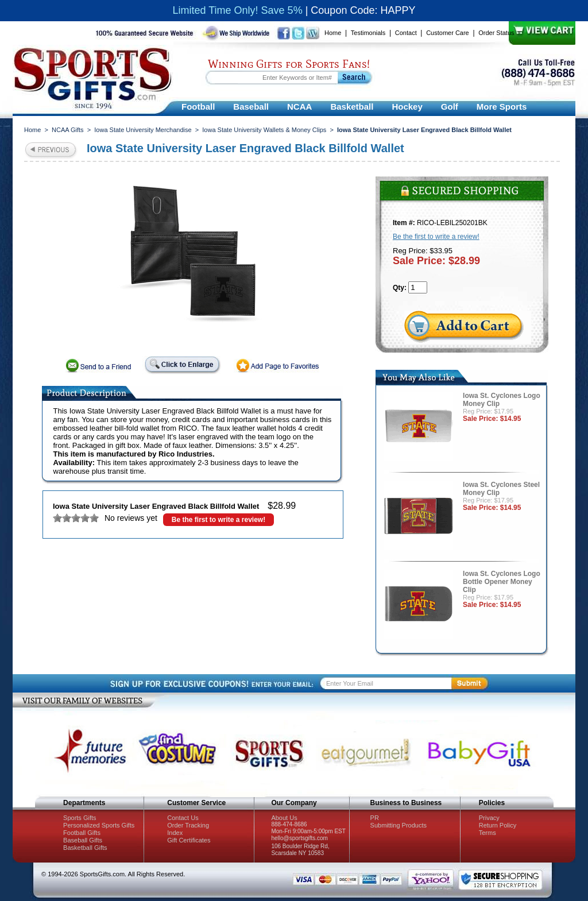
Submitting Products (399, 825)
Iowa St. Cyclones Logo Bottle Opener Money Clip (502, 582)
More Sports (502, 107)
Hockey (407, 107)
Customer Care (448, 33)
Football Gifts (82, 833)
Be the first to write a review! (218, 520)
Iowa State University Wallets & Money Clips (264, 130)
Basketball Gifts (85, 848)
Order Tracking (188, 825)
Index (175, 833)
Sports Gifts (80, 818)
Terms (488, 833)
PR (375, 818)
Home (333, 33)
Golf (450, 107)
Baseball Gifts (83, 840)
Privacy (489, 818)
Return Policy (498, 825)
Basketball (352, 107)
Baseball (251, 107)
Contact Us (183, 818)
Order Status (496, 33)
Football (198, 107)
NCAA (299, 107)
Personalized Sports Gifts (99, 825)
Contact (406, 33)
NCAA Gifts (68, 130)
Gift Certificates (189, 840)
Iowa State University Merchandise (143, 130)
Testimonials (368, 33)
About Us (284, 818)
